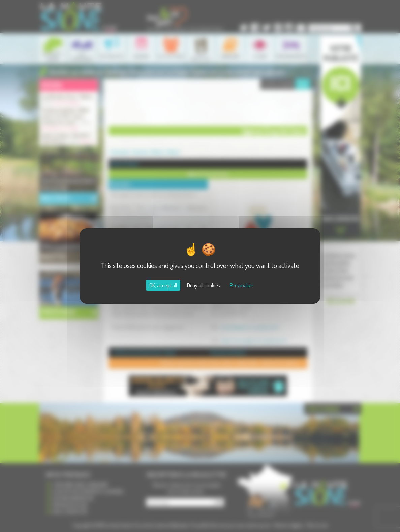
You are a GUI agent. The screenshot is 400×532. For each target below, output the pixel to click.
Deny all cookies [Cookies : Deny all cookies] (203, 285)
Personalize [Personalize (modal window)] (241, 285)
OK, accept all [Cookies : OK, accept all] (163, 285)
